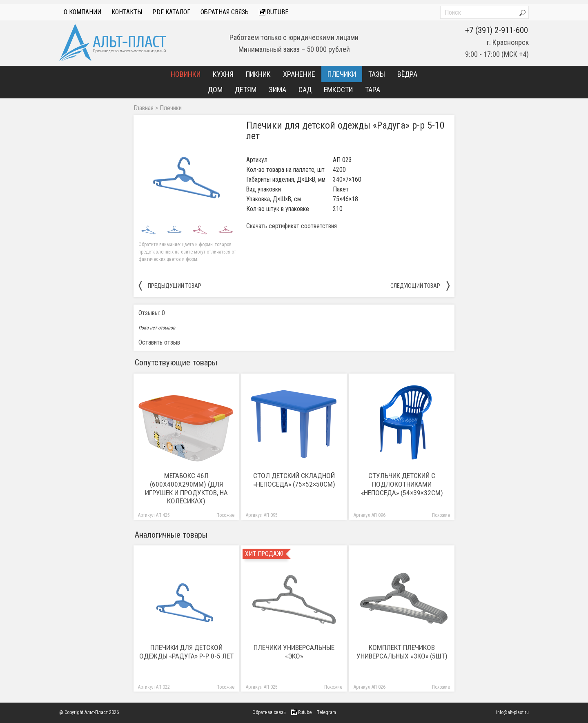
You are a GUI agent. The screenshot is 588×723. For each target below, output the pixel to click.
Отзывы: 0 (152, 313)
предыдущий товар (170, 285)
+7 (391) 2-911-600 (497, 30)
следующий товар (420, 285)
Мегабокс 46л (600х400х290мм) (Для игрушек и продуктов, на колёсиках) (186, 488)
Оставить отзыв (159, 342)
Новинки (186, 74)
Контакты (127, 12)
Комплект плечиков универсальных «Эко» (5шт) (402, 652)
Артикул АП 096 (370, 515)
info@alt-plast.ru (512, 712)
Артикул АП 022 (154, 687)
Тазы (377, 74)
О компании (82, 12)
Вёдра (407, 74)
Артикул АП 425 (154, 515)
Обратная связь (225, 12)
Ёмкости (338, 90)
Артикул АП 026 (370, 687)
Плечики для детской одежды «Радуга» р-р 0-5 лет (186, 652)
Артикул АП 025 (262, 687)
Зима (277, 90)
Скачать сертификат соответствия (292, 226)
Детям (246, 90)
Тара (373, 90)
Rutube (274, 12)
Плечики (342, 74)
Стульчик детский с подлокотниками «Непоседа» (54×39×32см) (402, 484)
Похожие (225, 515)
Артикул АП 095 (262, 515)
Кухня (223, 74)
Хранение (299, 74)
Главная (144, 108)
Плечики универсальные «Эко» (294, 652)
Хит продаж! (264, 554)
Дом (215, 90)
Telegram (326, 712)
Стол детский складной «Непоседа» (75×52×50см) (294, 480)
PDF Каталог (171, 12)
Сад (305, 90)
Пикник (258, 74)
